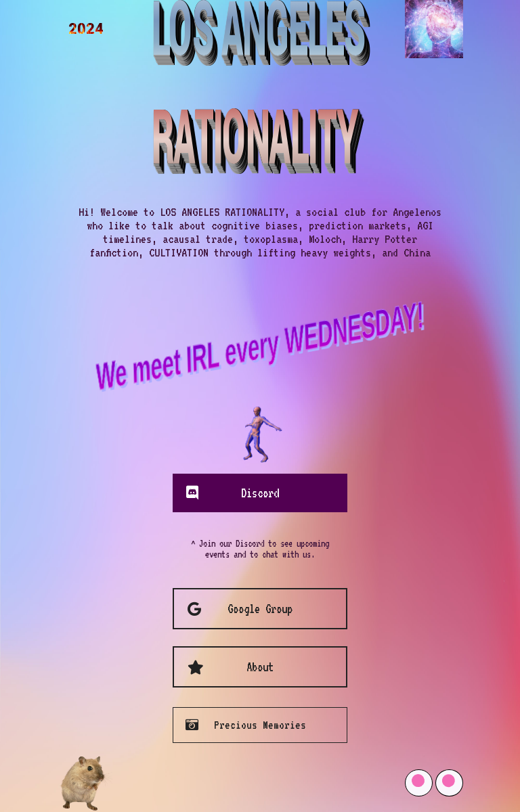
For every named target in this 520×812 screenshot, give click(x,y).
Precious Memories (260, 725)
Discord (260, 493)
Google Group (260, 609)
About (260, 667)
